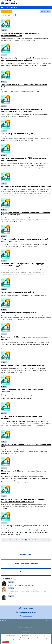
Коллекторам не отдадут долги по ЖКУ (18, 292)
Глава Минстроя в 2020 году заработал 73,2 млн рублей (24, 526)
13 (29, 540)
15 (35, 540)
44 (42, 540)
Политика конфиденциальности (26, 623)
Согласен (5, 642)
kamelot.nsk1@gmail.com (26, 628)
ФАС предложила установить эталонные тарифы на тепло (26, 186)
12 (26, 540)
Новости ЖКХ (9, 579)
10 (20, 540)
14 (32, 540)
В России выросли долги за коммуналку (18, 134)
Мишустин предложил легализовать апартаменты (22, 365)
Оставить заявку (28, 608)
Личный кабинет (46, 12)
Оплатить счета (27, 616)
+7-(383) (11, 8)
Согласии (22, 640)
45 (45, 540)
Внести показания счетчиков (28, 612)
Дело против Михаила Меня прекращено (18, 313)
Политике (16, 640)
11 (23, 540)
